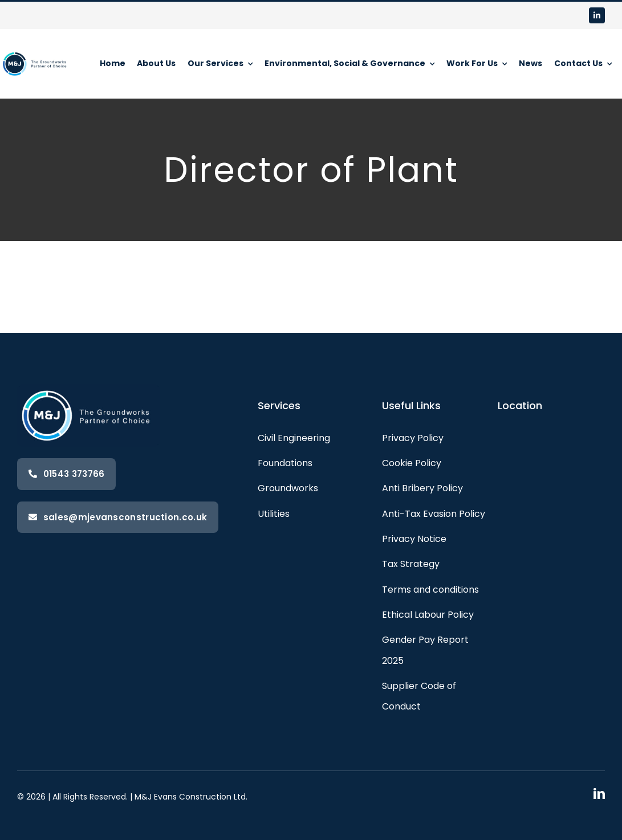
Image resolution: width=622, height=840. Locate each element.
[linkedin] (597, 15)
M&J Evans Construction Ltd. (191, 797)
